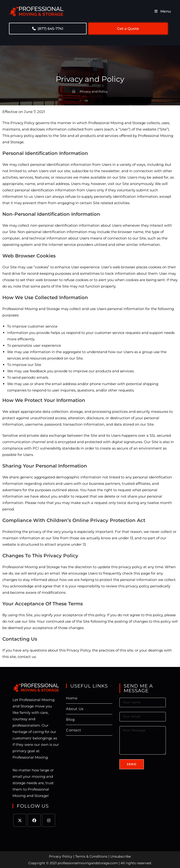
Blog (70, 719)
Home (72, 698)
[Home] (74, 91)
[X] (20, 820)
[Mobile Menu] (163, 11)
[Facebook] (34, 820)
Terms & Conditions (91, 856)
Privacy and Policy (94, 91)
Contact (73, 730)
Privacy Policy (61, 856)
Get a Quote (128, 29)
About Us (75, 709)
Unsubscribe (121, 856)
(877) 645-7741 (48, 29)
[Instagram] (49, 820)
